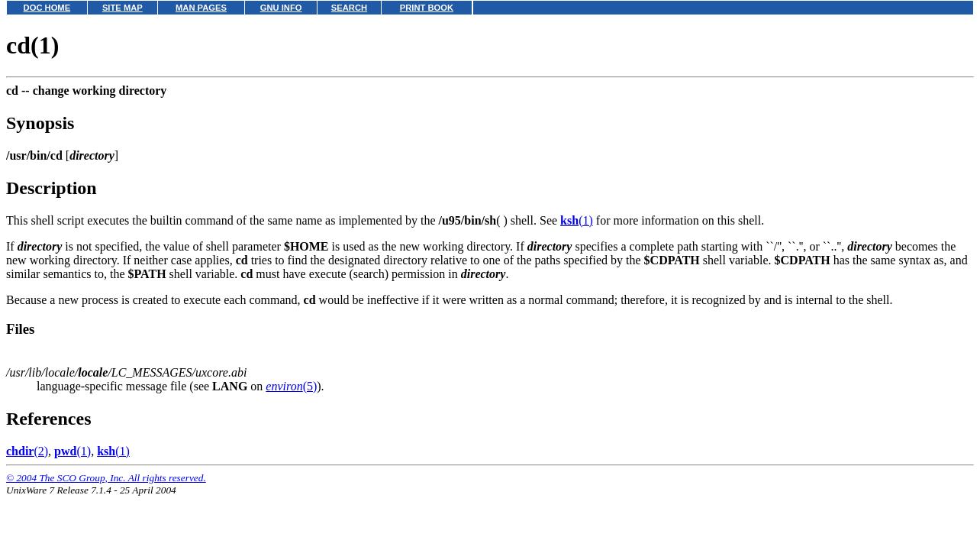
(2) (27, 451)
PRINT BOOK (427, 8)
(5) (291, 386)
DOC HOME (47, 8)
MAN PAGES (201, 8)
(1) (577, 220)
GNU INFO (281, 8)
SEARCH (349, 8)
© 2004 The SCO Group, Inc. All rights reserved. (106, 478)
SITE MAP (122, 8)
